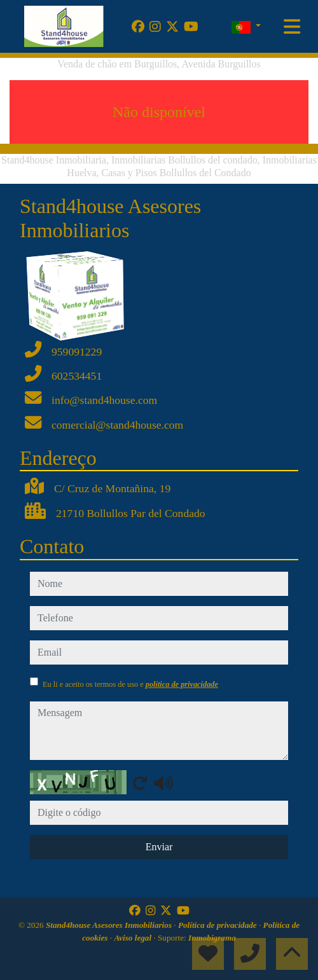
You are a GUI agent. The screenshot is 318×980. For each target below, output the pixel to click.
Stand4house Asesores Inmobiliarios (110, 925)
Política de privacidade (218, 925)
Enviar (159, 847)
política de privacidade (182, 684)
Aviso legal (134, 938)
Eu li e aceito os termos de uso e (130, 684)
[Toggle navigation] (292, 27)
